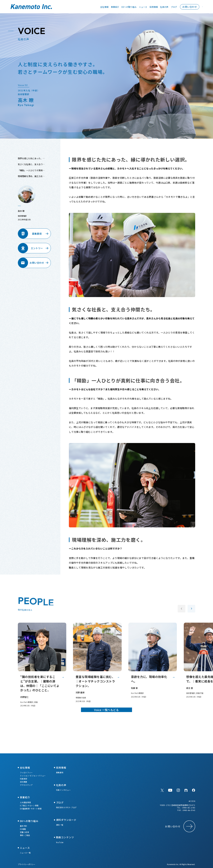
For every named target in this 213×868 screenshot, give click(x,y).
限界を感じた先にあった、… (31, 162)
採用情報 (148, 7)
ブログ (169, 7)
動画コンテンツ (65, 837)
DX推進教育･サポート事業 (31, 809)
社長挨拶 (24, 779)
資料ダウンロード (66, 820)
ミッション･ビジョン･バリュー (33, 776)
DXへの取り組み (124, 7)
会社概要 (24, 782)
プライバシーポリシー (26, 864)
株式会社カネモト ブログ (66, 807)
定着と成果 (24, 832)
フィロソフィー (26, 772)
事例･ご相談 (25, 835)
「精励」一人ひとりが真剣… (31, 174)
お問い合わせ (185, 7)
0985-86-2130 (189, 808)
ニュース (138, 7)
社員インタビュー (63, 790)
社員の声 (159, 7)
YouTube (60, 842)
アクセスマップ (26, 785)
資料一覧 (60, 825)
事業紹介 (110, 7)
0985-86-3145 (189, 810)
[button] (191, 612)
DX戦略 (23, 829)
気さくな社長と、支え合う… (31, 168)
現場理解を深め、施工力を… (31, 179)
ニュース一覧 (25, 853)
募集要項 (60, 772)
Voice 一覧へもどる (107, 728)
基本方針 (24, 826)
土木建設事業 (25, 802)
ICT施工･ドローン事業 (29, 805)
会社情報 (99, 7)
